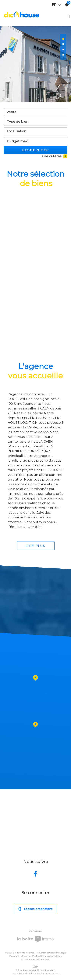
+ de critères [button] (54, 157)
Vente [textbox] (12, 113)
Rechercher (35, 151)
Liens (59, 956)
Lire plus (35, 546)
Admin (24, 959)
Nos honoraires (48, 956)
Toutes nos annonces (39, 959)
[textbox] (35, 122)
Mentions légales (30, 956)
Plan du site (15, 956)
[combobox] (35, 113)
